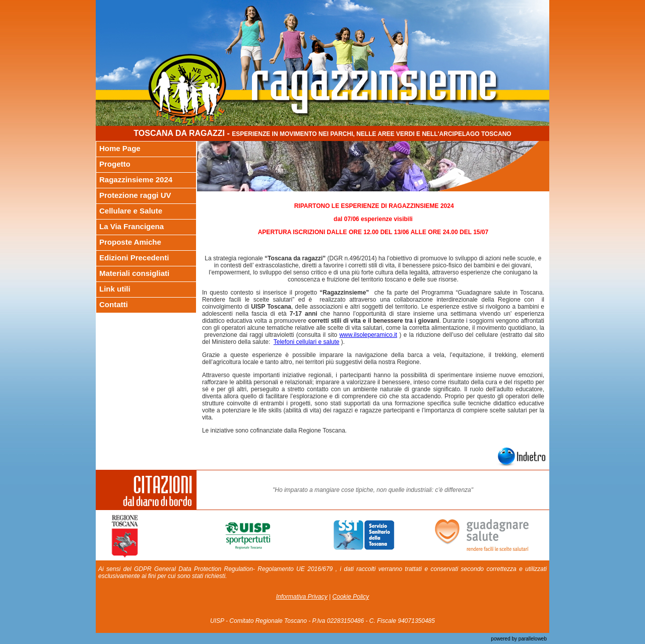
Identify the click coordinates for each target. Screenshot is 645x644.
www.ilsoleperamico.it (368, 335)
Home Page (120, 148)
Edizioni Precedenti (134, 258)
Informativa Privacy (302, 597)
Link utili (115, 289)
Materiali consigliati (134, 273)
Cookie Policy (351, 597)
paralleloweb (532, 639)
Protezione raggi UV (135, 195)
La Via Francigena (132, 226)
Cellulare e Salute (131, 211)
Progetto (115, 164)
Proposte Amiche (130, 242)
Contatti (114, 304)
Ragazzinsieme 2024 (136, 180)
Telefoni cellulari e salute (307, 342)
